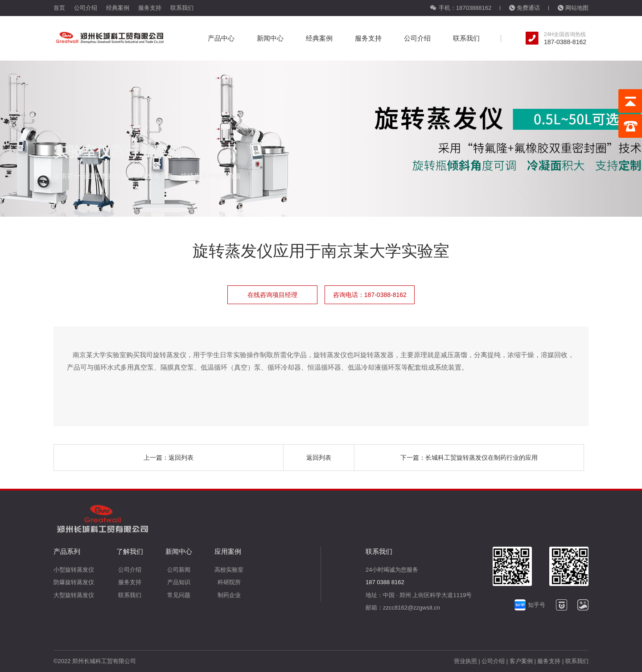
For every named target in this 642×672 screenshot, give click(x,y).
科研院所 (229, 582)
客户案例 (521, 661)
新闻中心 (270, 38)
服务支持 (150, 8)
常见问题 (179, 595)
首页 (59, 8)
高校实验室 (229, 570)
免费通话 (525, 8)
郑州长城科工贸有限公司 (104, 661)
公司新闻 (179, 570)
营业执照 (465, 661)
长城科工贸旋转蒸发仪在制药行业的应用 (481, 458)
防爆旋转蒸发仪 (74, 582)
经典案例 (118, 8)
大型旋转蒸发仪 (74, 595)
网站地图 (573, 8)
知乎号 (530, 605)
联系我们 (182, 8)
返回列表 (181, 458)
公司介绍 (86, 8)
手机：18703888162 (461, 8)
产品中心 (221, 38)
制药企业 (229, 595)
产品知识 (179, 582)
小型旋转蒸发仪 (74, 570)
